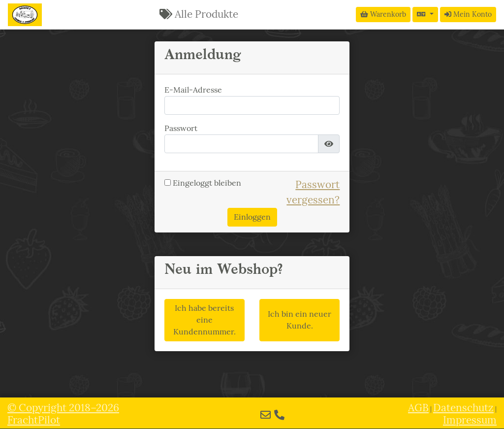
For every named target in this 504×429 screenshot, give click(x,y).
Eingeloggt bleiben (203, 183)
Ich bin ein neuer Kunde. (299, 320)
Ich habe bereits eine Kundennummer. (205, 320)
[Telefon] (279, 415)
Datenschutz (463, 408)
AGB (418, 408)
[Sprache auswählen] (425, 15)
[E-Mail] (266, 415)
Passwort (181, 128)
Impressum (470, 420)
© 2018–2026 (63, 414)
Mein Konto (468, 15)
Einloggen (252, 217)
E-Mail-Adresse (193, 90)
